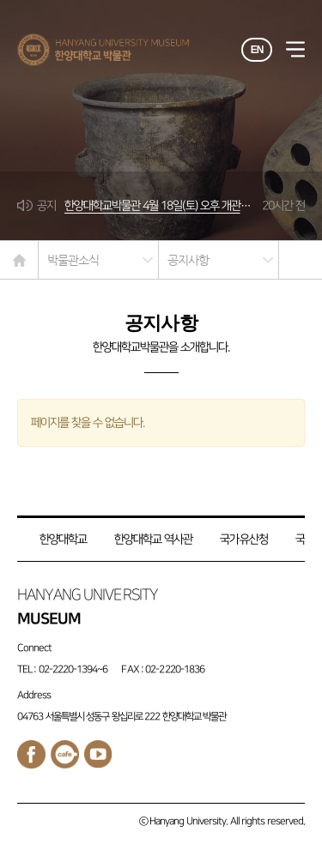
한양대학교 (63, 539)
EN (257, 50)
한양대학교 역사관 (153, 539)
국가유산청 (243, 539)
